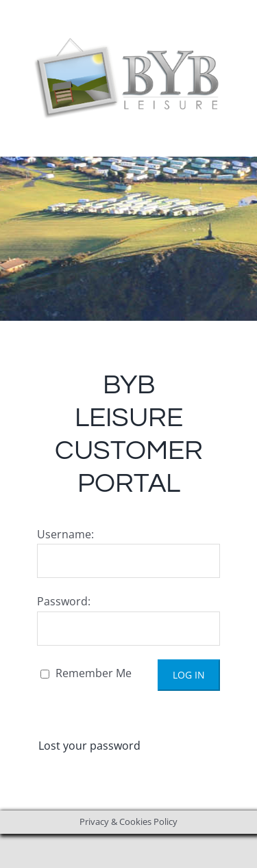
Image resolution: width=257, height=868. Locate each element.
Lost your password (89, 746)
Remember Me (86, 673)
